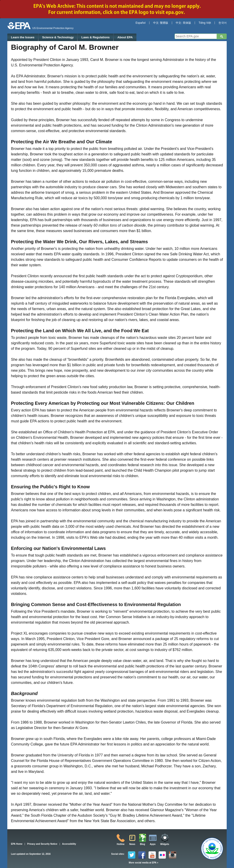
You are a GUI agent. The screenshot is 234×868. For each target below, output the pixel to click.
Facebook (142, 855)
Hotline (121, 844)
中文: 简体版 (183, 23)
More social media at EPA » (144, 863)
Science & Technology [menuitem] (58, 37)
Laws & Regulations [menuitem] (96, 37)
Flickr (162, 855)
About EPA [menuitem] (125, 37)
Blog (143, 844)
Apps (153, 844)
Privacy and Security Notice (42, 844)
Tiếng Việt (205, 23)
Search (222, 37)
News (132, 844)
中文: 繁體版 (161, 23)
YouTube (152, 855)
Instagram (173, 855)
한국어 (223, 23)
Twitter (132, 855)
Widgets (165, 844)
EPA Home (17, 844)
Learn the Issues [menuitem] (23, 37)
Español (140, 23)
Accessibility (69, 844)
